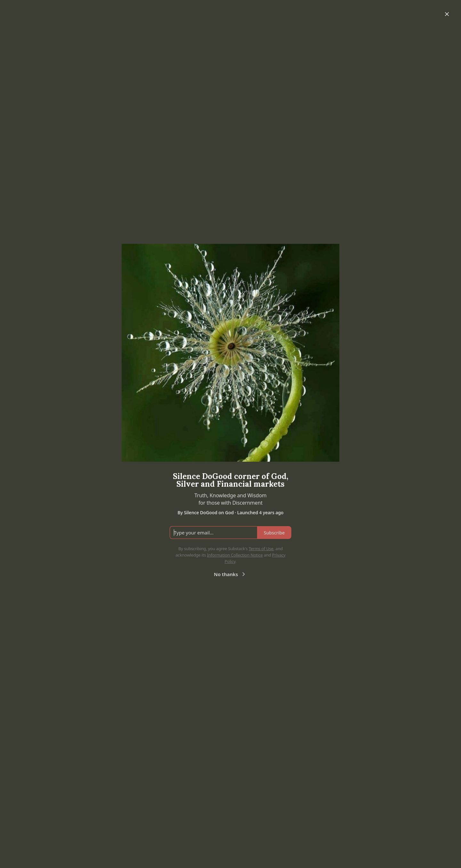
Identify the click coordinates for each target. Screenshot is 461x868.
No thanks (230, 574)
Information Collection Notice (235, 555)
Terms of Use (261, 549)
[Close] (447, 14)
